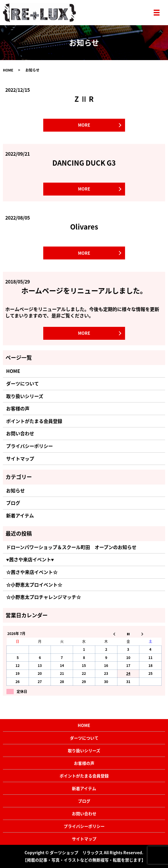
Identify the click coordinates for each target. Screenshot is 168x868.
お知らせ (15, 490)
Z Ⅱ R (84, 99)
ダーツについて (22, 383)
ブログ (13, 503)
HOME (8, 70)
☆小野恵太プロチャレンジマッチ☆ (44, 597)
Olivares (84, 227)
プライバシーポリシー (30, 446)
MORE (84, 125)
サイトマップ (20, 458)
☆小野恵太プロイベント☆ (34, 585)
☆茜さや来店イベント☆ (32, 572)
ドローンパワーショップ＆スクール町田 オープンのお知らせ (71, 547)
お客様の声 (18, 408)
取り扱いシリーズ (25, 396)
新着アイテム (20, 515)
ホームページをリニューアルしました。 (84, 291)
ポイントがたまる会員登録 (34, 421)
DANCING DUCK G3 (84, 163)
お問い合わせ (20, 433)
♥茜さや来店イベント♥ (30, 559)
